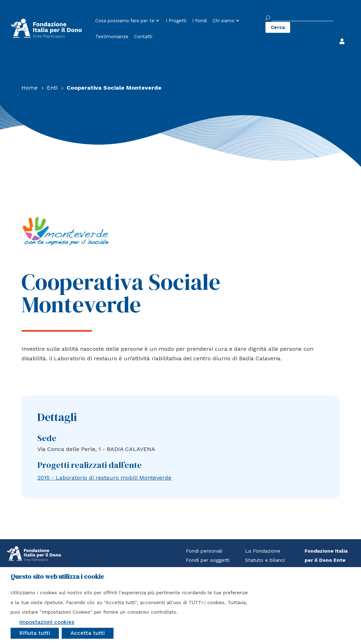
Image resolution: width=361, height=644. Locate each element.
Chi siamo (224, 21)
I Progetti (176, 21)
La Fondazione (263, 551)
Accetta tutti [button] (88, 633)
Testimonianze (112, 37)
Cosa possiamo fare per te (125, 21)
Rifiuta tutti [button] (35, 633)
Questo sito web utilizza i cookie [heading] (57, 577)
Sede (47, 438)
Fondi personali (204, 551)
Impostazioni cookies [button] (47, 622)
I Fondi (200, 21)
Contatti (143, 37)
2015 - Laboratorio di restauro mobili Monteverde (104, 478)
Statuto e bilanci (265, 560)
